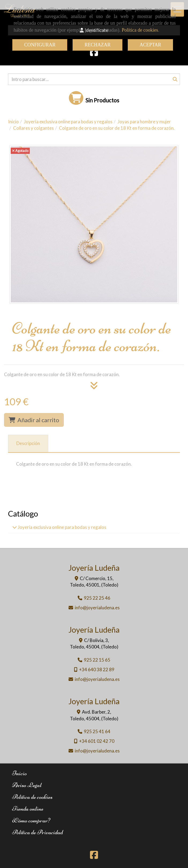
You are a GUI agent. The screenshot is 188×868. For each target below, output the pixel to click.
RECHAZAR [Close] (98, 45)
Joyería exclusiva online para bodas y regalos (62, 527)
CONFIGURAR (40, 45)
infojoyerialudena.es (97, 608)
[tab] (28, 444)
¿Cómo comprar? (31, 820)
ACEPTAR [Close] (150, 45)
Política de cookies (140, 30)
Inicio (19, 773)
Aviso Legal (27, 785)
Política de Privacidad (37, 832)
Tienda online (28, 809)
